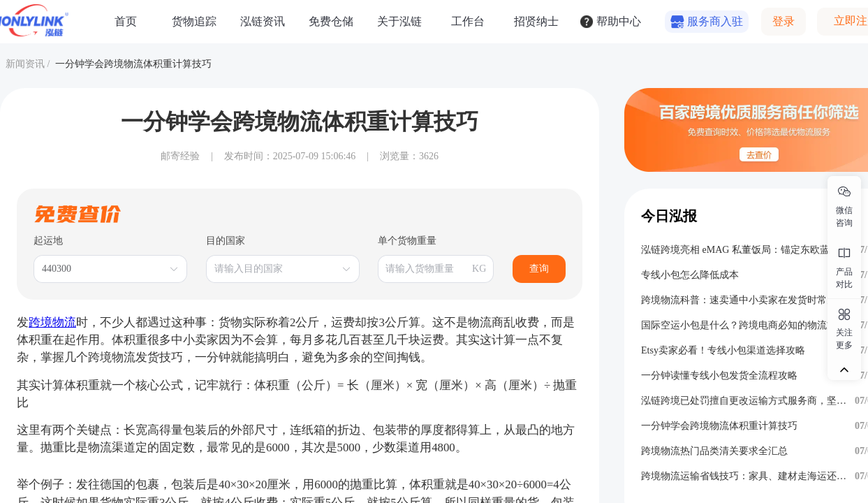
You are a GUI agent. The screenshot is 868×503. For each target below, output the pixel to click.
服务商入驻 (715, 21)
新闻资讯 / (28, 64)
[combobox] (103, 269)
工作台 (468, 21)
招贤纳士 (536, 21)
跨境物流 (52, 322)
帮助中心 (619, 21)
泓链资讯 (263, 21)
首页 (126, 21)
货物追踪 (194, 21)
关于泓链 (399, 21)
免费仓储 (331, 21)
